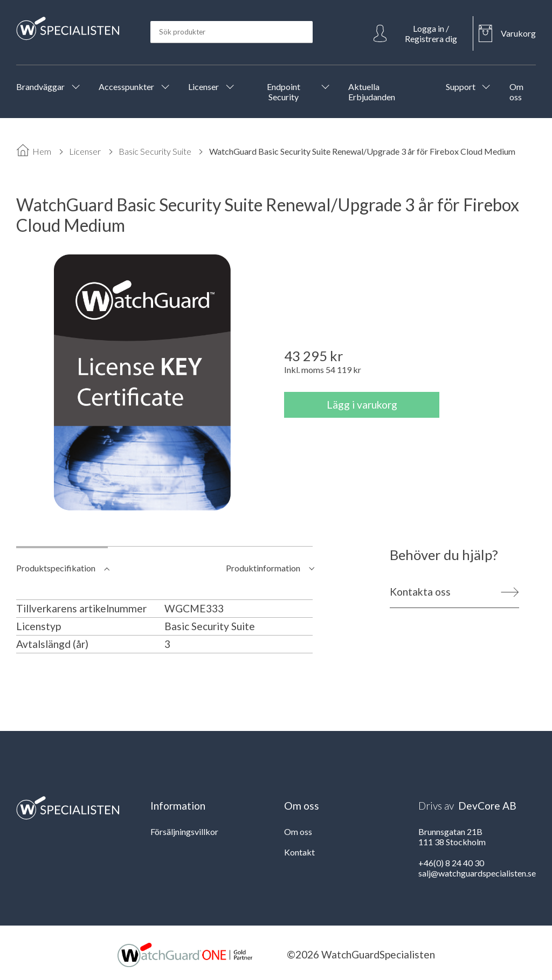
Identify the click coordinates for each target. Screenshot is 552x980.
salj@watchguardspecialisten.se (477, 873)
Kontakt (299, 852)
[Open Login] (420, 33)
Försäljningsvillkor (184, 831)
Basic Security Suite (155, 151)
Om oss (298, 831)
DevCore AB (487, 806)
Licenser (85, 151)
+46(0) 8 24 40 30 (451, 863)
